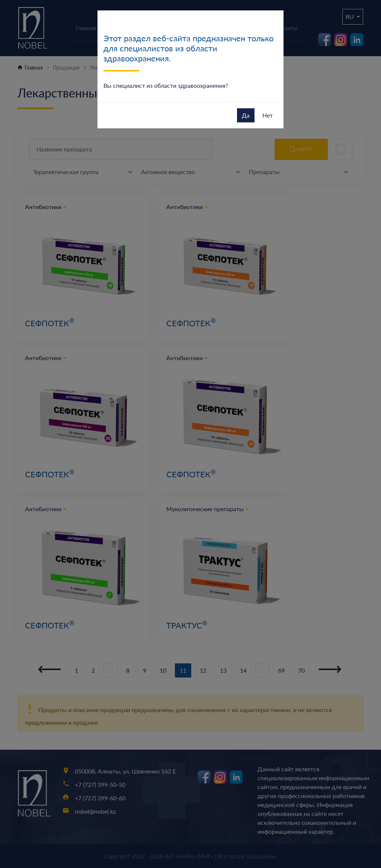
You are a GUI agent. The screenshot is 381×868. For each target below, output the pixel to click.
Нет (268, 115)
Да (246, 115)
